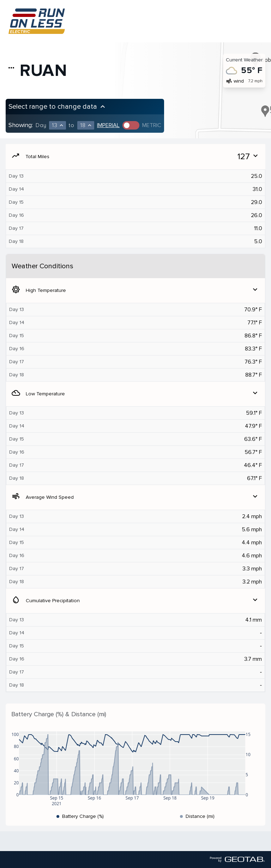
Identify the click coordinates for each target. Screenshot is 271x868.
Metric (152, 125)
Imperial (108, 125)
